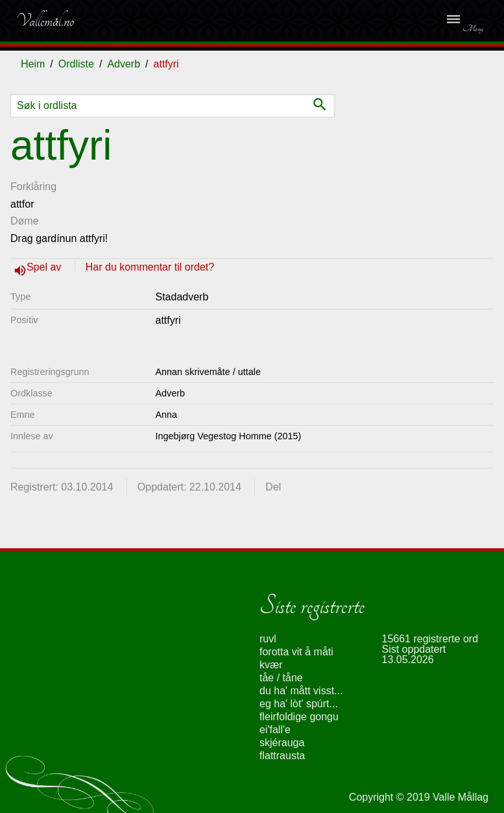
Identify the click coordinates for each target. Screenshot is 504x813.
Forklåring (33, 187)
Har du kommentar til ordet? (150, 267)
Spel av (45, 267)
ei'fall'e (275, 730)
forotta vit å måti (296, 652)
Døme (25, 221)
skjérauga (282, 743)
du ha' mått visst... (301, 691)
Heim (33, 64)
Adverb (124, 64)
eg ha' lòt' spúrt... (299, 704)
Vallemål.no (45, 21)
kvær (271, 665)
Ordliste (76, 64)
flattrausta (282, 756)
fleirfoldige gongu (299, 717)
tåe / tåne (281, 678)
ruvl (268, 639)
